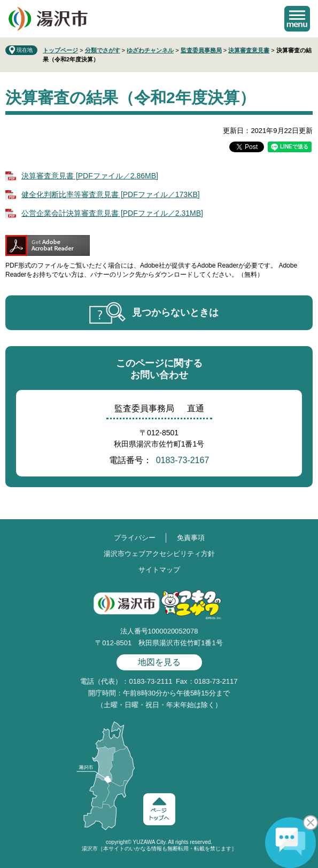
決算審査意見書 (249, 50)
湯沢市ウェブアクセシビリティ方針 (159, 554)
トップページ (60, 50)
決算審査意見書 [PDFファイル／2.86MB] (90, 176)
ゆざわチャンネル (150, 50)
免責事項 (191, 538)
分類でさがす (103, 50)
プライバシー (135, 538)
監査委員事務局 (201, 50)
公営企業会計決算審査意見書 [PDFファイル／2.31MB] (112, 213)
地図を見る (159, 662)
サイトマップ (159, 570)
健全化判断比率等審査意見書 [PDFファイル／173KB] (111, 194)
